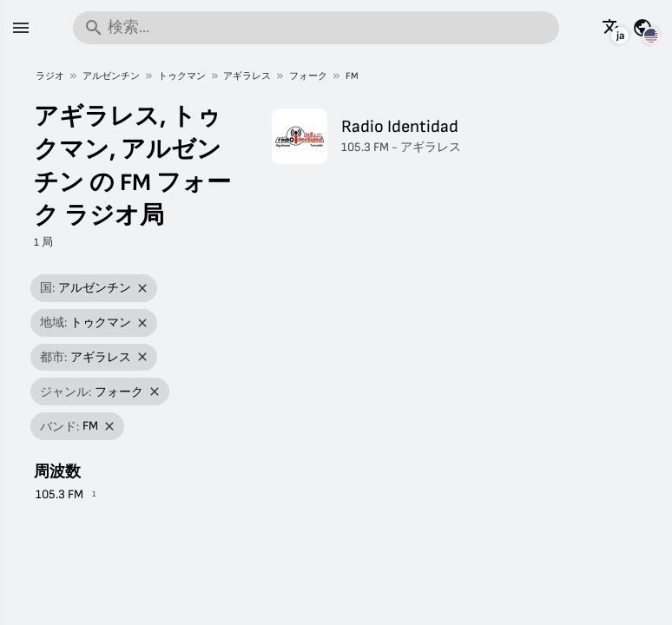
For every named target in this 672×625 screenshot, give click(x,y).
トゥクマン (182, 76)
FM (352, 76)
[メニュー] (21, 28)
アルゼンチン (111, 76)
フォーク (308, 76)
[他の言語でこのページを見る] (612, 28)
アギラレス (247, 76)
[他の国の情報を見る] (642, 28)
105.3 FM (59, 494)
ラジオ (50, 76)
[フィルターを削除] (143, 289)
